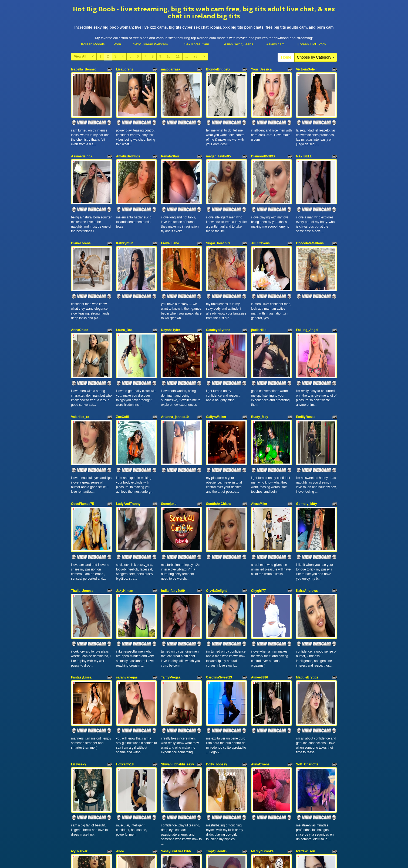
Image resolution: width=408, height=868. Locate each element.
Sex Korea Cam (197, 44)
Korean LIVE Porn (312, 44)
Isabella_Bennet (83, 69)
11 (178, 56)
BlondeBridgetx (218, 69)
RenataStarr (170, 142)
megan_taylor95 (218, 142)
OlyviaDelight (216, 506)
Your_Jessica (262, 69)
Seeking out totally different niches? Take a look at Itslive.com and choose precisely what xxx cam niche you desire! (204, 839)
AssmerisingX (82, 142)
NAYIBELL (304, 142)
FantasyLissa (81, 578)
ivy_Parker (79, 724)
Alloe (120, 724)
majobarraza (171, 69)
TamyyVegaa (171, 578)
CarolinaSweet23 (219, 578)
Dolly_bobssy (217, 651)
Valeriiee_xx (80, 360)
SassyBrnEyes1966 (176, 724)
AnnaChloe (80, 288)
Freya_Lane (170, 215)
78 (195, 56)
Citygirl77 (259, 506)
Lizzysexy (79, 651)
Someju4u (169, 433)
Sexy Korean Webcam (150, 44)
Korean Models (93, 44)
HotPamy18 (125, 651)
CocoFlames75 (82, 433)
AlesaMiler (259, 433)
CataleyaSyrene (218, 288)
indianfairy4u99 (173, 506)
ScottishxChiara (218, 433)
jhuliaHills (259, 288)
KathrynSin (125, 215)
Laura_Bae (124, 288)
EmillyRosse (306, 360)
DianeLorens (81, 215)
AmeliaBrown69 (128, 142)
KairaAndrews (307, 506)
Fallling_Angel (307, 288)
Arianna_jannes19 (175, 360)
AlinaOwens (260, 651)
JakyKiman (125, 506)
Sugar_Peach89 (218, 215)
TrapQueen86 (216, 724)
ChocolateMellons (310, 215)
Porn (117, 44)
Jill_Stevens (260, 215)
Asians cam (275, 44)
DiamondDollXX (263, 142)
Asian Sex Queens (239, 44)
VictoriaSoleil (306, 69)
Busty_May (260, 360)
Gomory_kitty (306, 433)
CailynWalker (216, 360)
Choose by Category (316, 57)
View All (80, 56)
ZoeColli (122, 360)
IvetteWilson (306, 724)
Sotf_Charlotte (307, 651)
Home (286, 57)
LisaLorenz (125, 69)
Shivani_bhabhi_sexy (177, 651)
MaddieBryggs (307, 578)
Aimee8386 (260, 578)
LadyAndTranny (128, 433)
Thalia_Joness (82, 506)
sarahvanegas (127, 578)
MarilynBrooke (262, 724)
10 (169, 56)
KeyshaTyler (170, 288)
